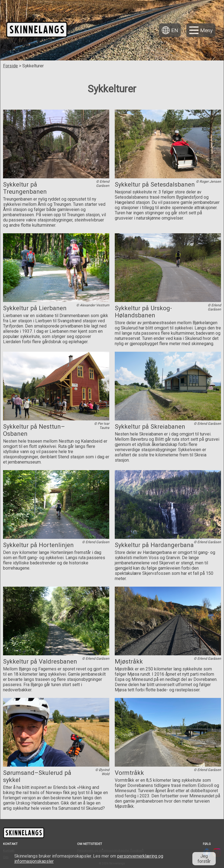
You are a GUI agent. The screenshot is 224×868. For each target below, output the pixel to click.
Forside (10, 66)
